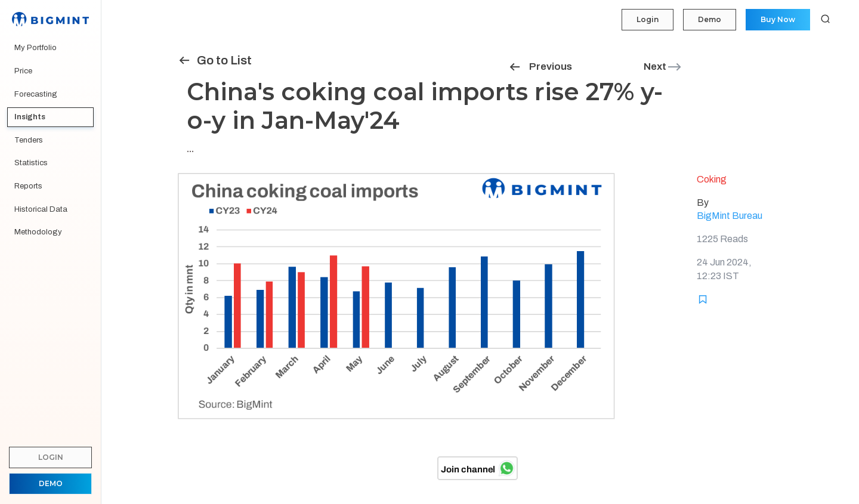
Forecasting (36, 94)
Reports (28, 186)
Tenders (29, 140)
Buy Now (778, 19)
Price (23, 71)
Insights (30, 117)
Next (663, 67)
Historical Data (41, 209)
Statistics (31, 163)
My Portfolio (35, 48)
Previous (540, 67)
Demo (710, 19)
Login (648, 19)
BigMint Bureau (730, 216)
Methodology (38, 232)
